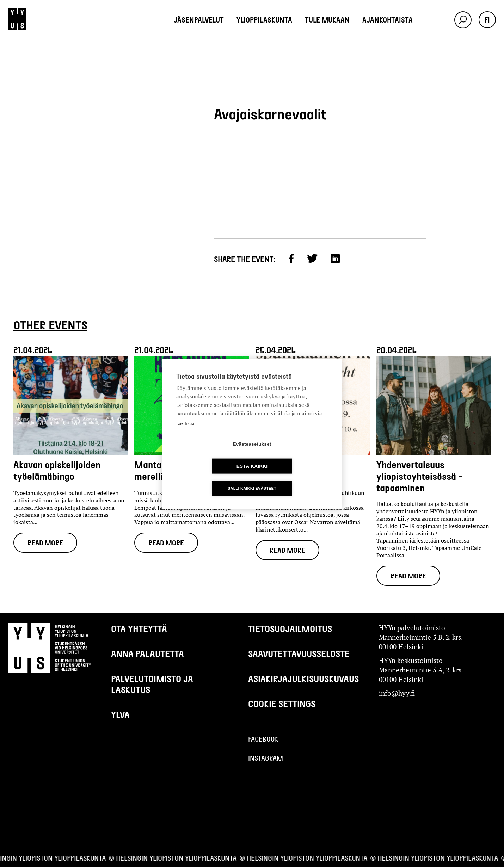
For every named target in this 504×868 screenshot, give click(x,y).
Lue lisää (185, 435)
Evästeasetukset (212, 455)
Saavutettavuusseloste (299, 654)
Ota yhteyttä (139, 629)
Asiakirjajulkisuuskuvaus (303, 679)
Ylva (120, 715)
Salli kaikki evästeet (252, 477)
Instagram (266, 758)
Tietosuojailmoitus (290, 629)
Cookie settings (282, 704)
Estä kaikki (293, 455)
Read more (46, 543)
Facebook (263, 739)
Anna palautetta (147, 654)
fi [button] (487, 20)
